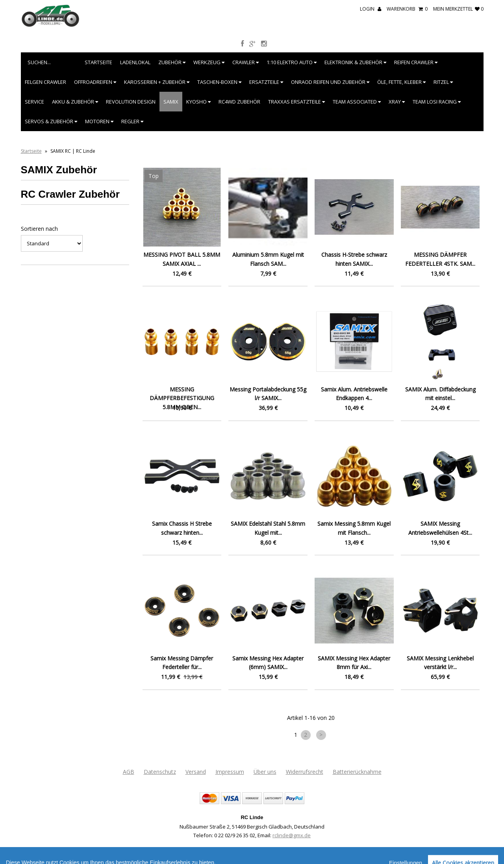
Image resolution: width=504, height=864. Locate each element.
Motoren (99, 121)
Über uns (265, 772)
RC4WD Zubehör (239, 102)
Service (34, 102)
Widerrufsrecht (305, 772)
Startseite (98, 62)
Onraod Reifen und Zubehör (330, 82)
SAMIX (171, 102)
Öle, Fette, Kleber (401, 82)
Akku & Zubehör (75, 102)
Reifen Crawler (416, 62)
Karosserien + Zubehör (157, 82)
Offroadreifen (95, 82)
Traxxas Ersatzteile (296, 102)
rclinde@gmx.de (292, 835)
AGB (129, 772)
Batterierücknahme (357, 772)
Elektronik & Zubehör (355, 62)
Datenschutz (160, 772)
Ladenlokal (135, 62)
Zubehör (172, 62)
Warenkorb (407, 9)
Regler (132, 121)
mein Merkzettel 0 (458, 9)
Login (371, 9)
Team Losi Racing (437, 102)
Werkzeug (209, 62)
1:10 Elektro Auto (292, 62)
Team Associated (357, 102)
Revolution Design (131, 102)
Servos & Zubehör (51, 121)
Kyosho (198, 102)
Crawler (246, 62)
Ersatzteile (266, 82)
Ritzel (443, 82)
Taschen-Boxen (219, 82)
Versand (196, 772)
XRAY (397, 102)
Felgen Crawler (45, 82)
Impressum (230, 772)
